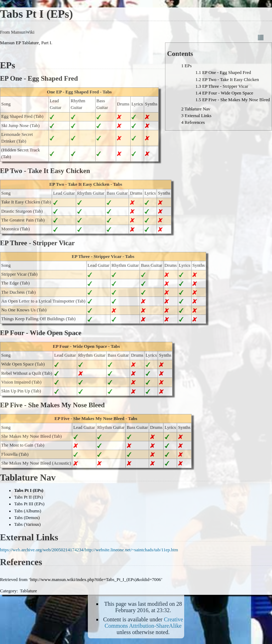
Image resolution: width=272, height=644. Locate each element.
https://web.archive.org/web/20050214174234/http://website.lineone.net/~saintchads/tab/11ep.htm (89, 550)
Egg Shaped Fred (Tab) (22, 116)
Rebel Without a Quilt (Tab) (27, 373)
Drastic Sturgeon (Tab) (22, 211)
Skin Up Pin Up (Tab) (21, 391)
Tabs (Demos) (27, 518)
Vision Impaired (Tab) (21, 382)
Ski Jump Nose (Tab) (21, 126)
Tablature (28, 591)
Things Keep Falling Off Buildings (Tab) (39, 319)
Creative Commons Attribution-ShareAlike (144, 623)
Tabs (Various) (27, 524)
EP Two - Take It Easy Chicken (79, 184)
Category (8, 591)
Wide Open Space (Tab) (23, 364)
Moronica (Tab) (16, 229)
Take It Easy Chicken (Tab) (26, 202)
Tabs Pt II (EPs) (29, 497)
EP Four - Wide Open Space (80, 346)
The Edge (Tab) (16, 283)
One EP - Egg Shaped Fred (73, 92)
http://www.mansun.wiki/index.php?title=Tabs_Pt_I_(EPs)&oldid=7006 (95, 580)
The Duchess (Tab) (19, 292)
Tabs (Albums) (28, 511)
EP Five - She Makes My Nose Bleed (89, 419)
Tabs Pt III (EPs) (29, 504)
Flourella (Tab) (15, 454)
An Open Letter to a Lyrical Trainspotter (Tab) (44, 301)
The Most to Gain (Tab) (23, 445)
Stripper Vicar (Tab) (20, 274)
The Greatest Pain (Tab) (23, 220)
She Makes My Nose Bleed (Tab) (32, 436)
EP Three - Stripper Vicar (97, 257)
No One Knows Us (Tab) (24, 310)
